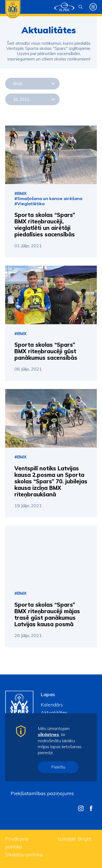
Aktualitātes (54, 713)
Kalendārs (52, 705)
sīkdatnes (48, 734)
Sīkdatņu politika (24, 855)
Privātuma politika (17, 843)
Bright (85, 839)
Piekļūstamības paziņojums (42, 793)
